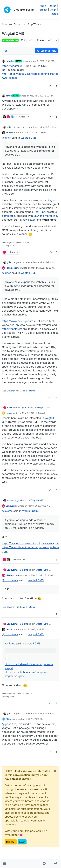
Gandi (23, 391)
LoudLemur (12, 506)
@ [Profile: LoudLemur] (10, 580)
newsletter (29, 220)
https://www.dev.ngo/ (15, 321)
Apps (43, 6)
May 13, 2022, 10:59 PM (35, 133)
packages (49, 200)
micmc (9, 133)
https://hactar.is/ (12, 329)
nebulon (10, 61)
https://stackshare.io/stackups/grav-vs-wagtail (30, 543)
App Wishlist (10, 40)
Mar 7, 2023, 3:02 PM (34, 629)
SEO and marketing (45, 216)
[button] (5, 863)
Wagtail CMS (29, 138)
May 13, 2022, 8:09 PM (42, 96)
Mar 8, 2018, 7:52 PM (43, 61)
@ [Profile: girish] (7, 138)
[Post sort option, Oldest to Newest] (6, 51)
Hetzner (31, 391)
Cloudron (11, 391)
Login (22, 842)
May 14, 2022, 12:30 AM (43, 268)
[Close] (55, 771)
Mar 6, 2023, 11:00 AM (39, 506)
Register (11, 842)
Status (52, 6)
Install (54, 14)
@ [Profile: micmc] (7, 511)
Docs (53, 10)
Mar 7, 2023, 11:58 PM (32, 719)
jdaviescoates (13, 268)
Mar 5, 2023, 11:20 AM (33, 413)
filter (8, 719)
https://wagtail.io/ (13, 66)
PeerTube (40, 212)
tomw (9, 413)
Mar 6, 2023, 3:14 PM (42, 575)
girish (9, 96)
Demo (44, 10)
